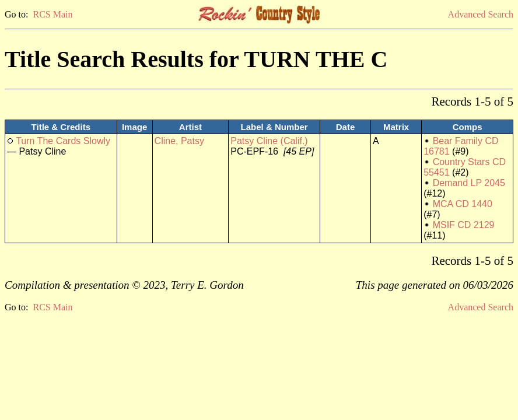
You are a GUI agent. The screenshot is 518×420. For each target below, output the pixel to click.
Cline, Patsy (179, 141)
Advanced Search (481, 14)
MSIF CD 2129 (464, 225)
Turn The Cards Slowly (63, 141)
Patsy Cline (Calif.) (269, 141)
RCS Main (52, 14)
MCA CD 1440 (463, 204)
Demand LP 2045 (469, 183)
